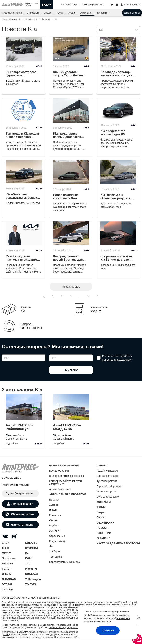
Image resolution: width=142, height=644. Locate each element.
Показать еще (71, 287)
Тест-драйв (56, 557)
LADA (6, 543)
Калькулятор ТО (106, 491)
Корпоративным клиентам (65, 562)
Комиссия (55, 515)
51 (88, 296)
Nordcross (9, 558)
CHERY (7, 574)
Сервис (48, 13)
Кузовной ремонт (107, 481)
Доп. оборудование (108, 497)
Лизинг (53, 546)
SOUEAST (32, 574)
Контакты (102, 13)
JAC (28, 563)
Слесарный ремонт (108, 476)
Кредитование (58, 541)
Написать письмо (22, 525)
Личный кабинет (22, 504)
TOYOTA (31, 584)
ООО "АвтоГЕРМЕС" (26, 598)
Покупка (54, 500)
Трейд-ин (55, 551)
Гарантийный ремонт (109, 486)
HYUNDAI (31, 548)
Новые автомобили (12, 13)
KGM (28, 558)
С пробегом (33, 13)
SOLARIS (31, 543)
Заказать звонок (132, 13)
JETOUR (7, 589)
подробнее (12, 444)
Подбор (54, 526)
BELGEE (8, 563)
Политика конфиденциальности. (65, 628)
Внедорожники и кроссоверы (66, 476)
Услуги (60, 13)
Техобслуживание (107, 471)
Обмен (53, 520)
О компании (86, 13)
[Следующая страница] (97, 296)
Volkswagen (33, 579)
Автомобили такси (60, 489)
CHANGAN (9, 579)
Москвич (31, 569)
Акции (72, 13)
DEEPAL (7, 584)
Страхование (57, 536)
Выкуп (53, 510)
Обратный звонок (22, 514)
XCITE (6, 548)
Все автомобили (59, 471)
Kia (27, 553)
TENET (6, 569)
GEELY (6, 553)
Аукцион (54, 505)
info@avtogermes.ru (15, 485)
